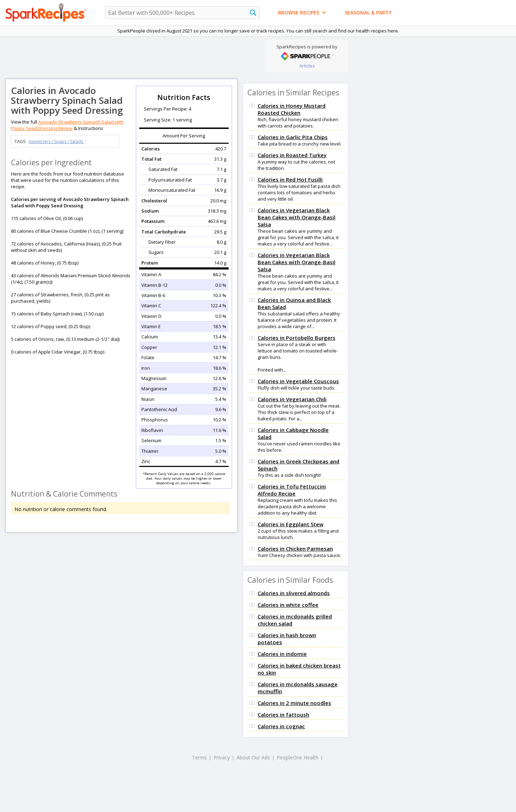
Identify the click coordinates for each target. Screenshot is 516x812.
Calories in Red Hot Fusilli (290, 179)
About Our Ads (253, 757)
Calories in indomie (282, 654)
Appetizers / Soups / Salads (56, 141)
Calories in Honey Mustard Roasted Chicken (292, 109)
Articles (307, 66)
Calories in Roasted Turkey (292, 155)
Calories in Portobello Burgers (297, 338)
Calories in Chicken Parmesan (295, 549)
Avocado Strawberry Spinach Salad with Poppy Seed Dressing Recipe (67, 125)
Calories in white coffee (288, 605)
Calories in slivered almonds (294, 593)
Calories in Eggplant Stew (291, 524)
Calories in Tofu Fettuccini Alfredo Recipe (292, 490)
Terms (199, 757)
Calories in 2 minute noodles (294, 703)
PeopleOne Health (298, 757)
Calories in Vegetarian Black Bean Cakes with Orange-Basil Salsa (297, 217)
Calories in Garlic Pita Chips (293, 137)
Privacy (222, 757)
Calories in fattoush (283, 715)
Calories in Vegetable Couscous (298, 381)
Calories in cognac (281, 726)
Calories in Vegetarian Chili (292, 399)
